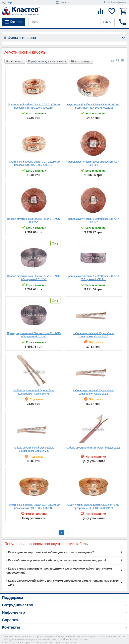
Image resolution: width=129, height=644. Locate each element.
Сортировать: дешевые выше (47, 61)
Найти (107, 22)
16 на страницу (81, 61)
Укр (10, 3)
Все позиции (15, 61)
